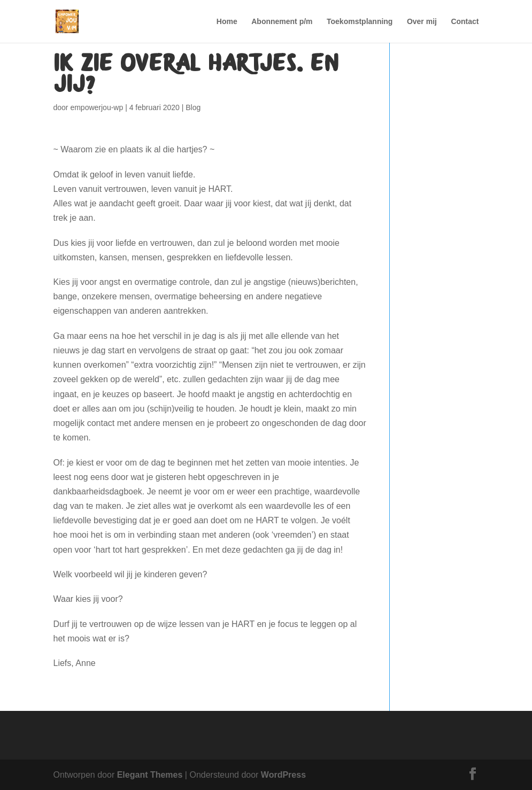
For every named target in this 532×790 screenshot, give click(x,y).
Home (227, 22)
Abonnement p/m (282, 22)
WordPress (283, 775)
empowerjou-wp (97, 107)
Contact (465, 22)
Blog (193, 107)
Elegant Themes (150, 775)
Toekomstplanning (360, 22)
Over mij (422, 22)
